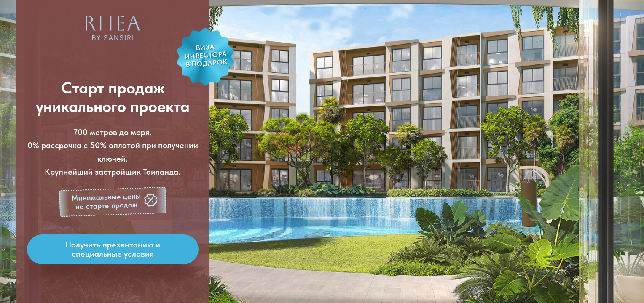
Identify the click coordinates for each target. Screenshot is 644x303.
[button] (113, 202)
